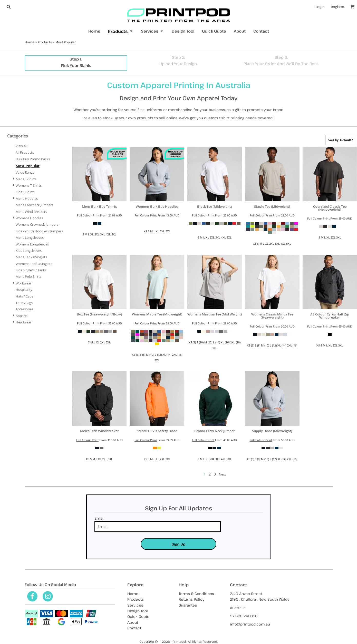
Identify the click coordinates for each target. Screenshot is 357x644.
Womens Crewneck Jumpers (37, 224)
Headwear (23, 322)
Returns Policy (192, 599)
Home (30, 42)
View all (21, 146)
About (133, 622)
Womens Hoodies (29, 218)
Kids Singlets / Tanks (31, 270)
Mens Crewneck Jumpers (34, 205)
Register (337, 7)
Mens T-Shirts (26, 179)
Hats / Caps (24, 296)
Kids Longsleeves (29, 251)
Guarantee (188, 605)
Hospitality (24, 290)
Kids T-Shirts (25, 192)
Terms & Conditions (196, 594)
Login (320, 7)
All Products (25, 152)
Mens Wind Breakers (31, 212)
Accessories (24, 309)
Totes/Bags (24, 303)
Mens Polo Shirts (28, 276)
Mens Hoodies (27, 199)
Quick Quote (138, 616)
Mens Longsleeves (30, 237)
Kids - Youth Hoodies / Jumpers (39, 231)
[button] (8, 7)
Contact (134, 628)
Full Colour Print (88, 215)
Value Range (25, 172)
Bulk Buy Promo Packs (33, 159)
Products (45, 42)
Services (135, 605)
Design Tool (138, 611)
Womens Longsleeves (32, 244)
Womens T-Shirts (29, 185)
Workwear (23, 283)
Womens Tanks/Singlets (34, 264)
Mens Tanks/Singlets (31, 257)
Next (222, 474)
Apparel (22, 316)
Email (99, 518)
